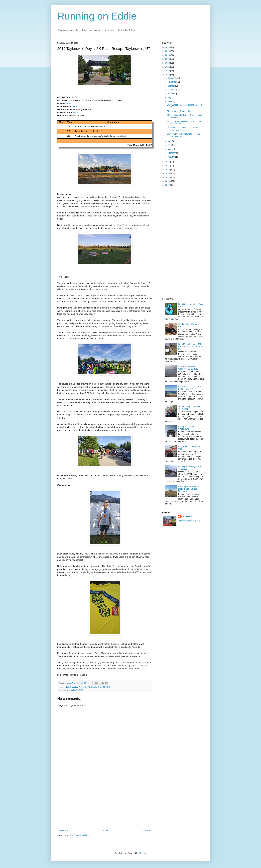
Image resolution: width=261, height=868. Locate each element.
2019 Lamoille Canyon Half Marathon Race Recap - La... (184, 129)
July (170, 98)
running (75, 687)
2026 (168, 47)
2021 (168, 67)
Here (69, 103)
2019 (168, 75)
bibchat (68, 687)
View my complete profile (189, 521)
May (170, 141)
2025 (168, 51)
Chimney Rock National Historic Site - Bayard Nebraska (189, 489)
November (173, 82)
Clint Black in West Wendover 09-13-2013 (188, 368)
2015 (168, 173)
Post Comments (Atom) (80, 835)
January (171, 157)
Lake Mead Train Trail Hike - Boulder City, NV (191, 388)
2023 (168, 59)
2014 (168, 177)
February (172, 153)
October (171, 86)
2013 (168, 181)
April (170, 145)
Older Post (147, 830)
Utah (108, 687)
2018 (168, 162)
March (171, 149)
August (171, 94)
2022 (168, 63)
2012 (168, 185)
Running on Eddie (97, 16)
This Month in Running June (180, 111)
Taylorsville (83, 687)
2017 (168, 166)
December (173, 78)
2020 (168, 71)
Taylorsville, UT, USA (75, 690)
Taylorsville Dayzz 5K (97, 687)
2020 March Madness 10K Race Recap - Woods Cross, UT (191, 347)
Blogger (142, 853)
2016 (168, 170)
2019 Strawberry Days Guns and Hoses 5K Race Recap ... (185, 123)
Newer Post (63, 830)
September (173, 90)
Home (105, 830)
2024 (168, 55)
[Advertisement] (105, 804)
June (170, 101)
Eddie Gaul (187, 516)
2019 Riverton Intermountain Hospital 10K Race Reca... (184, 135)
